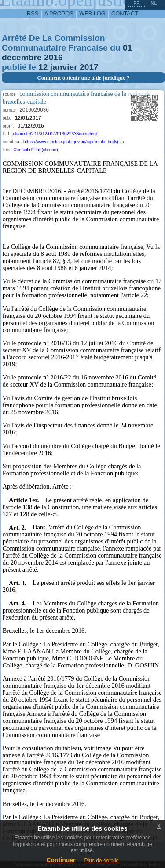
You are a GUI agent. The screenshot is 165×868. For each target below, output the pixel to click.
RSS (33, 13)
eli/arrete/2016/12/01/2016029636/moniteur (55, 134)
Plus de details (102, 861)
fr (137, 3)
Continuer (61, 860)
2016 (53, 57)
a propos (59, 13)
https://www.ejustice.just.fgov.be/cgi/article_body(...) (73, 142)
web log (92, 13)
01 (127, 48)
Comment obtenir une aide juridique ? (84, 78)
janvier (64, 67)
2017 (89, 67)
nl (154, 3)
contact (125, 13)
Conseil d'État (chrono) (35, 150)
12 (43, 67)
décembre (22, 57)
